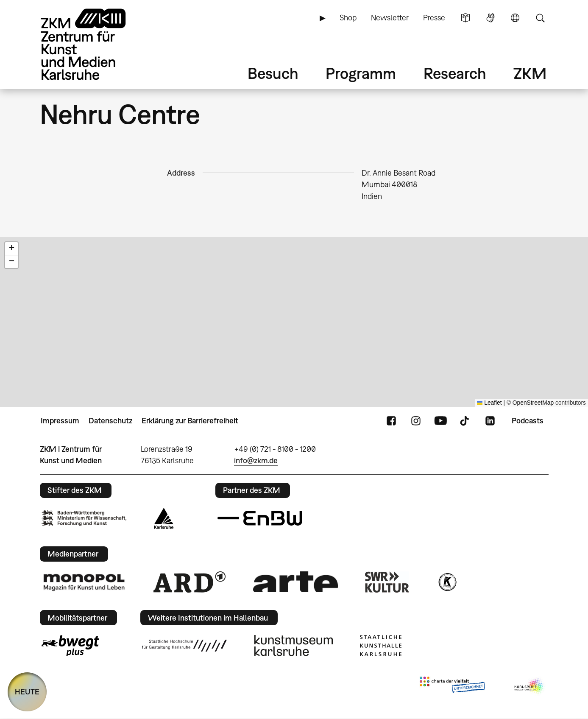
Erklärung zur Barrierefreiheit (190, 421)
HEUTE (27, 692)
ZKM (530, 73)
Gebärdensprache (490, 18)
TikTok (465, 421)
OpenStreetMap (533, 403)
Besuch (273, 73)
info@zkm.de (256, 460)
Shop (348, 18)
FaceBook (391, 421)
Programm (361, 73)
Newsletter (390, 18)
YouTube (440, 421)
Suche (540, 18)
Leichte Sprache (465, 18)
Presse (434, 18)
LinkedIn (490, 421)
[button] (11, 249)
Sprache (515, 18)
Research (455, 73)
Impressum (60, 421)
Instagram (416, 421)
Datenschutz (110, 421)
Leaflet (489, 403)
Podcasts (528, 421)
